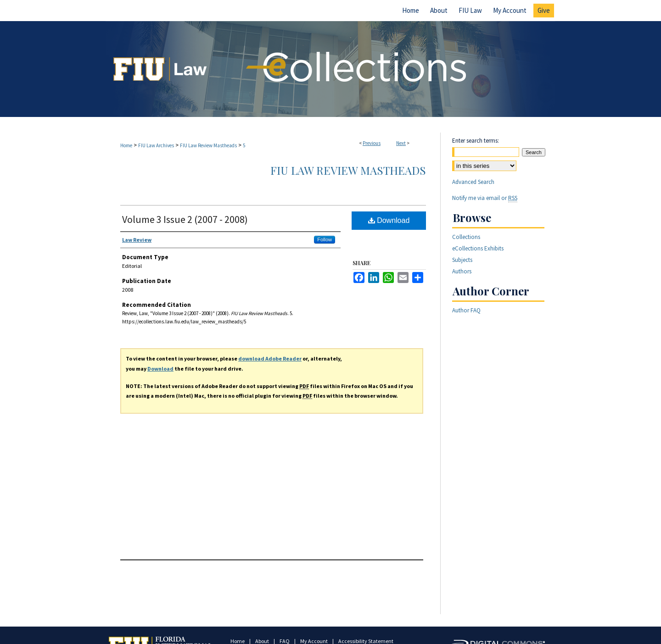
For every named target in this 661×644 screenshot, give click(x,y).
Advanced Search (473, 182)
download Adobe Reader (270, 358)
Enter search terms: (476, 141)
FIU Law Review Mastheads (208, 145)
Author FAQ (466, 310)
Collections (466, 237)
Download (389, 220)
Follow (325, 239)
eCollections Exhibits (478, 248)
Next (401, 143)
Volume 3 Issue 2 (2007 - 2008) (185, 219)
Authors (462, 271)
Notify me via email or (485, 198)
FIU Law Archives (156, 145)
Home (126, 145)
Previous (372, 143)
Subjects (462, 260)
